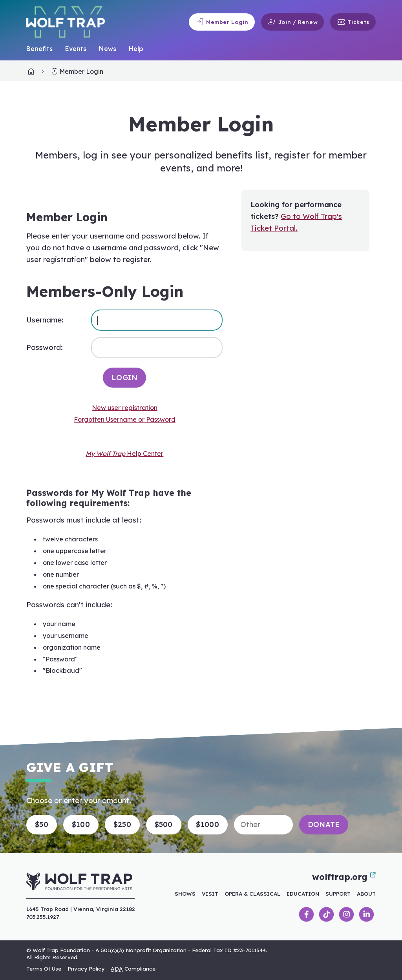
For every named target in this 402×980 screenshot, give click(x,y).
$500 (164, 824)
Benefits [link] (39, 49)
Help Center (124, 454)
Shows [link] (185, 893)
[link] (31, 71)
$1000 (207, 824)
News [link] (108, 49)
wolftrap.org (344, 877)
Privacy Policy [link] (86, 968)
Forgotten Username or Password (125, 419)
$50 (42, 824)
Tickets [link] (353, 22)
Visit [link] (210, 893)
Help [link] (136, 49)
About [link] (366, 893)
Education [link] (303, 893)
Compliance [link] (133, 968)
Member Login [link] (222, 22)
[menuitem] (39, 49)
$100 (81, 824)
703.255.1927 (43, 917)
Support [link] (338, 893)
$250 (122, 824)
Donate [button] (324, 824)
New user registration (125, 408)
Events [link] (76, 49)
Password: (45, 347)
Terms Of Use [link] (44, 968)
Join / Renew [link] (293, 22)
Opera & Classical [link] (252, 893)
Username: (45, 320)
